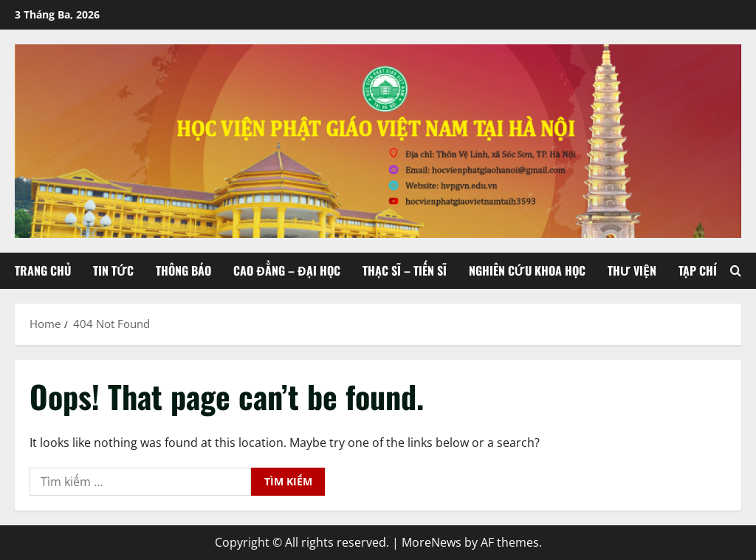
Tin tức (113, 270)
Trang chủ (43, 270)
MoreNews (432, 542)
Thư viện (632, 270)
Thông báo (183, 270)
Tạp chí (698, 270)
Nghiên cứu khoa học (527, 270)
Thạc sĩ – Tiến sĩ (405, 270)
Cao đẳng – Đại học (286, 270)
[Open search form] (736, 271)
